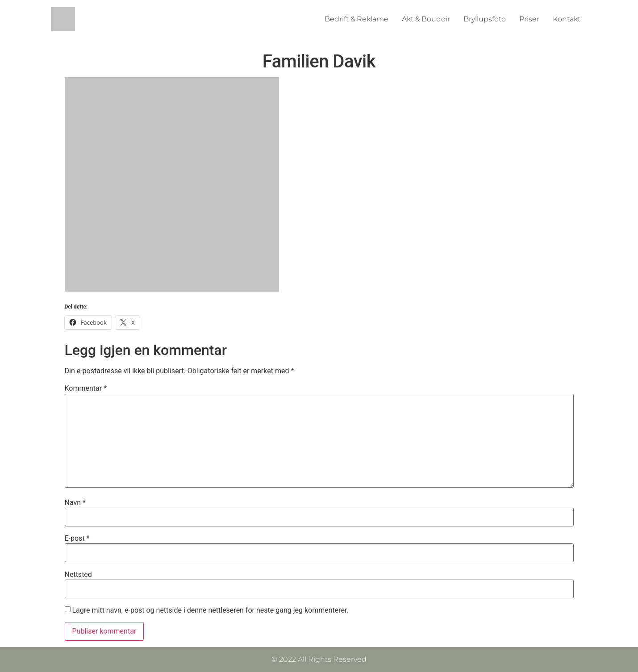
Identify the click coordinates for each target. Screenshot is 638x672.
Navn (75, 503)
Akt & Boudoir (426, 19)
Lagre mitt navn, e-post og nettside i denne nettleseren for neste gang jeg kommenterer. (210, 610)
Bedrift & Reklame (357, 19)
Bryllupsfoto (485, 19)
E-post (77, 538)
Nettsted (78, 575)
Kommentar (86, 388)
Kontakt (567, 19)
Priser (529, 19)
